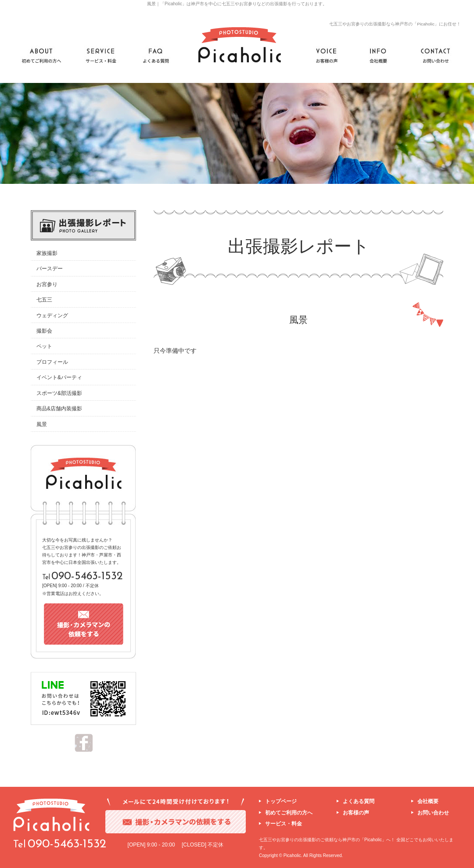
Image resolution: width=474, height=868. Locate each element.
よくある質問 (359, 801)
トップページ (281, 801)
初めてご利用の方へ (289, 813)
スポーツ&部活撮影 (59, 393)
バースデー (50, 269)
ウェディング (52, 316)
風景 (42, 424)
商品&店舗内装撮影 (59, 409)
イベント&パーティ (59, 377)
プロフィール (52, 362)
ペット (44, 346)
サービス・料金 (284, 824)
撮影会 (44, 331)
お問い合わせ (433, 813)
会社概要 (428, 801)
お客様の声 (356, 813)
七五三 (44, 300)
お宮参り (47, 284)
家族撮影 (47, 253)
